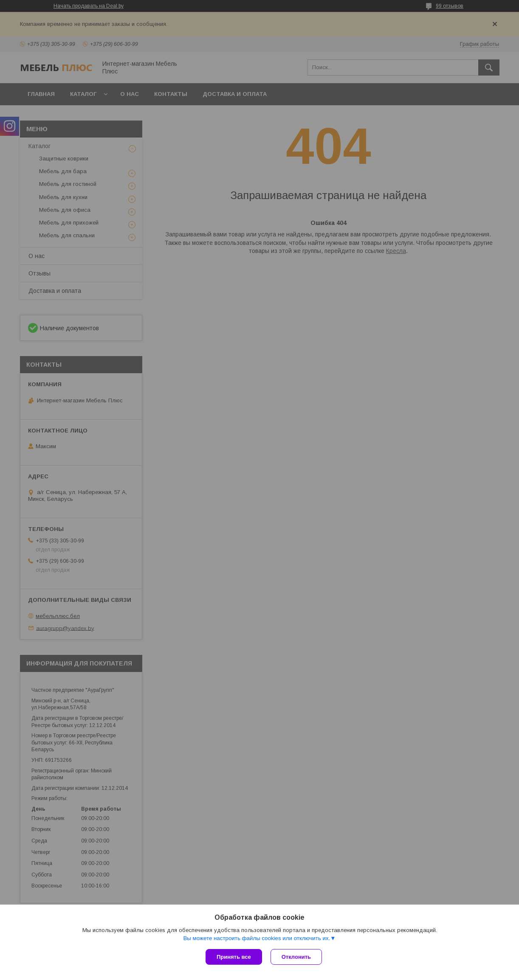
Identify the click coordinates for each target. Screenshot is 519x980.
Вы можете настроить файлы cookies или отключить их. (257, 938)
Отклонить (296, 957)
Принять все (234, 957)
